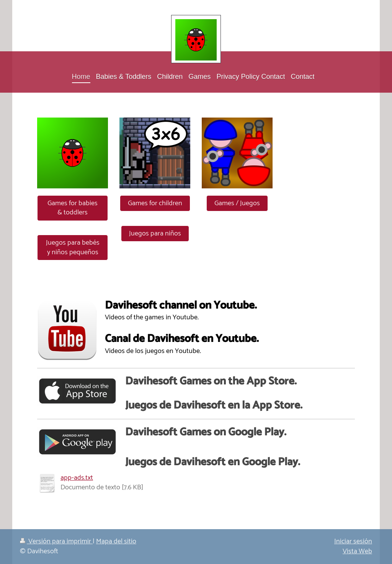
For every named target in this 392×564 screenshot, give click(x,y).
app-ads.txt (77, 478)
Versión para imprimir (56, 541)
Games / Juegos (237, 203)
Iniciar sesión (353, 541)
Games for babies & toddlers (73, 208)
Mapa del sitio (116, 541)
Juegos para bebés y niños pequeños (73, 248)
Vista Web (357, 551)
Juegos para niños (155, 234)
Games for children (155, 203)
